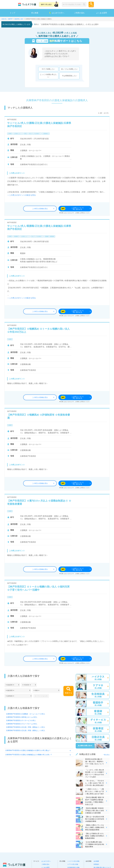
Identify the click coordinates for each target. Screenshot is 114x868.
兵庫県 (10, 134)
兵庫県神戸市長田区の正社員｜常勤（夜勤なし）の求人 (26, 730)
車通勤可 (16, 236)
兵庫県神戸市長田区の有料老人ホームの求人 (22, 717)
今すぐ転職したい (48, 69)
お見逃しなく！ (18, 134)
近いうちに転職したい (69, 69)
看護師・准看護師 (50, 236)
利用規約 (96, 864)
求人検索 (35, 13)
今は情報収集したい (70, 76)
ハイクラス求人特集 (73, 861)
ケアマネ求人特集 (73, 864)
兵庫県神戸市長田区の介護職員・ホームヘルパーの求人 (26, 714)
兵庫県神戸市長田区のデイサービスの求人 (21, 721)
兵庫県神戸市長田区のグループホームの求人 (22, 724)
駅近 (26, 134)
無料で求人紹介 (46, 4)
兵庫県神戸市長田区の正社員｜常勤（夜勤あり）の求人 (26, 727)
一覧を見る (106, 755)
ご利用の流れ (79, 13)
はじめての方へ (57, 13)
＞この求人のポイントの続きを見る (21, 195)
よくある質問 (102, 13)
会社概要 (96, 861)
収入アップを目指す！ (35, 134)
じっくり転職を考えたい (48, 76)
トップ (12, 13)
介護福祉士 (46, 134)
